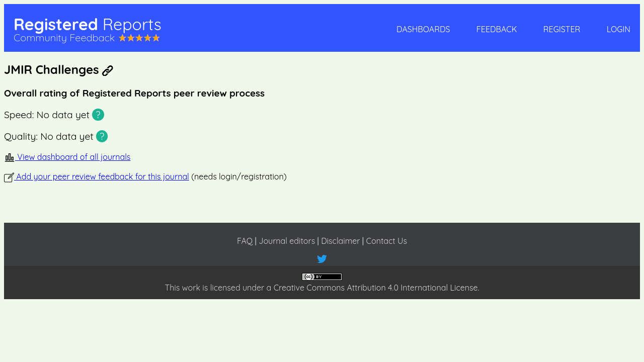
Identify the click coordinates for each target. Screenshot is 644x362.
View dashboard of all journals (67, 157)
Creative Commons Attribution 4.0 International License (376, 288)
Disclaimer (340, 241)
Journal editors (287, 241)
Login (619, 29)
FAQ (245, 241)
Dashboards (423, 29)
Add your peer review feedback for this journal (97, 176)
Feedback (497, 29)
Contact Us (387, 241)
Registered (88, 24)
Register (562, 29)
